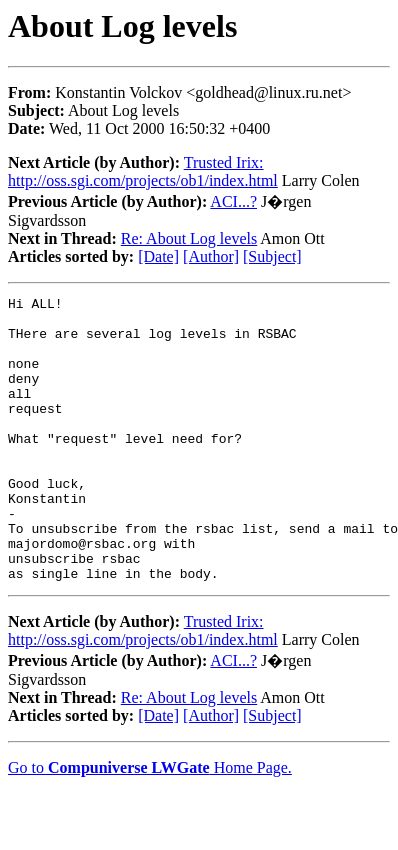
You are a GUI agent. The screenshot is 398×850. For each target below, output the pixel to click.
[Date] (158, 256)
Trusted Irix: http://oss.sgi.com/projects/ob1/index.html (143, 171)
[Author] (211, 256)
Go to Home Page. (150, 824)
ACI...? (233, 201)
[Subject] (272, 256)
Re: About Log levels (189, 238)
